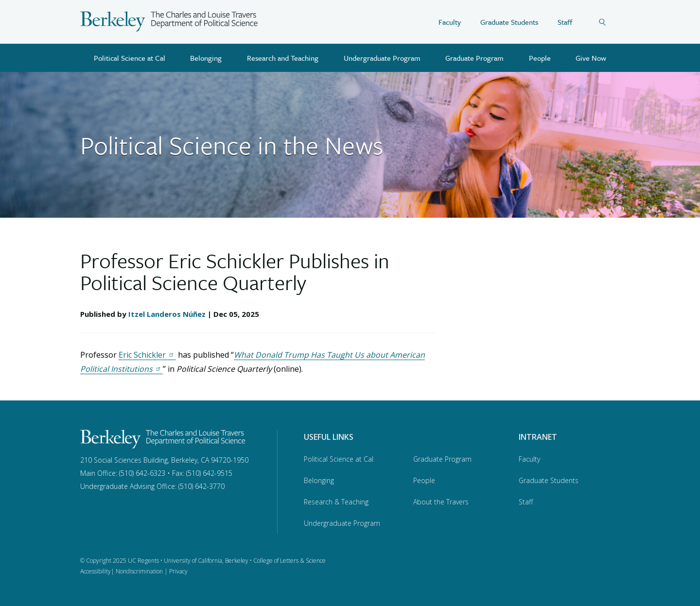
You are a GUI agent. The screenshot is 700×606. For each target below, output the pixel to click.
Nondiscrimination (139, 571)
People (540, 58)
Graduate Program (474, 58)
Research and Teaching (283, 58)
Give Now (591, 58)
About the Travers (441, 502)
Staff (565, 22)
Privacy (178, 571)
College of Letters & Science (289, 561)
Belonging (206, 58)
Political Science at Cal (130, 58)
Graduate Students (509, 22)
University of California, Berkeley (206, 561)
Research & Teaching (336, 502)
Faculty (450, 22)
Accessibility (96, 571)
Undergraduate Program (382, 58)
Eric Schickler (147, 355)
